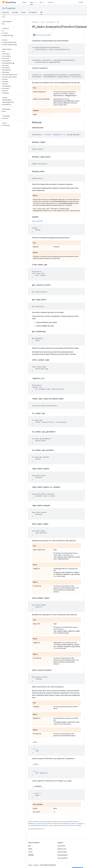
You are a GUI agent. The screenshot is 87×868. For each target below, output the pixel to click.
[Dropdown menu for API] (44, 2)
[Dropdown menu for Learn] (36, 2)
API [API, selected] (41, 12)
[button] (13, 17)
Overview (6, 12)
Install (24, 2)
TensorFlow (35, 22)
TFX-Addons (33, 12)
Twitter (30, 852)
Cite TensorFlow (62, 858)
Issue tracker (62, 846)
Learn (43, 22)
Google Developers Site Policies (39, 825)
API (41, 2)
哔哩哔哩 (31, 855)
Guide (23, 12)
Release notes (62, 849)
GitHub (81, 2)
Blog (29, 846)
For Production (9, 8)
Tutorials (15, 12)
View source (36, 221)
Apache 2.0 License (70, 823)
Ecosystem (52, 2)
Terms (30, 865)
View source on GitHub (42, 35)
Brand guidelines (63, 855)
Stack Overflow (62, 852)
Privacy (36, 865)
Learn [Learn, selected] (31, 2)
